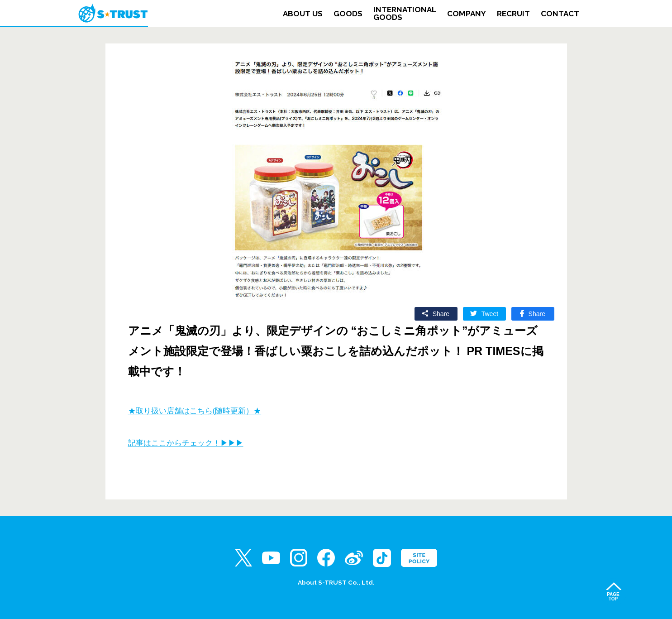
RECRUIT (513, 14)
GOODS (348, 14)
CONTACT (560, 14)
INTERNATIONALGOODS (405, 14)
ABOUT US (303, 14)
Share (441, 314)
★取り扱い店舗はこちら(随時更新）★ (195, 411)
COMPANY (467, 14)
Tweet (490, 314)
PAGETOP (613, 597)
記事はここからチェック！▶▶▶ (186, 443)
